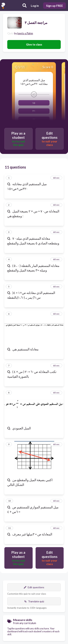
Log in (35, 6)
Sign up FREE (54, 6)
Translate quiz (34, 601)
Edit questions (34, 587)
